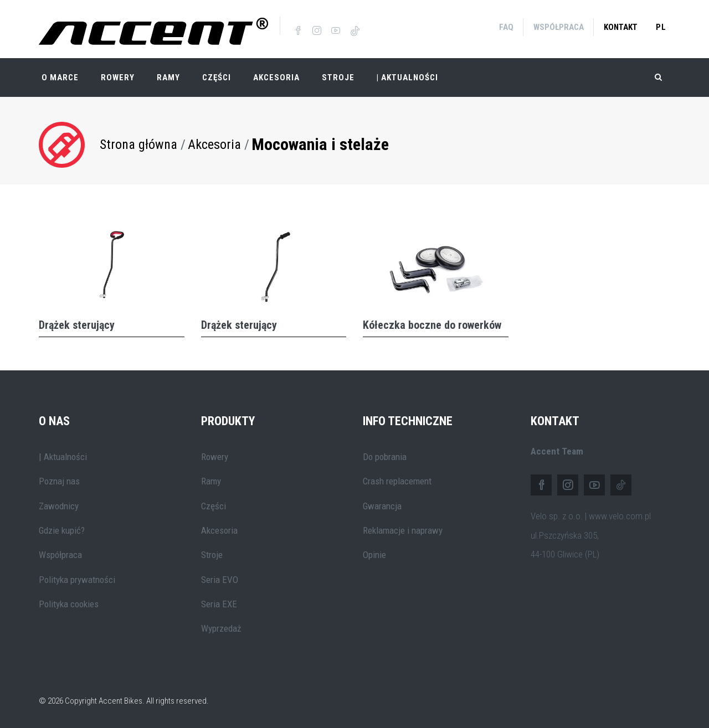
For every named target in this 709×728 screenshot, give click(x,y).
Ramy (168, 78)
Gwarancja (382, 506)
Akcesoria (276, 78)
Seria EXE (219, 604)
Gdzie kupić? (62, 530)
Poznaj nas (59, 481)
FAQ (506, 27)
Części (217, 78)
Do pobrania (385, 457)
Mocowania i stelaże (320, 144)
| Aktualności (407, 78)
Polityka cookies (69, 604)
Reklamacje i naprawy (403, 530)
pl (661, 27)
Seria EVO (220, 580)
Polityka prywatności (77, 580)
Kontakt (621, 27)
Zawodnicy (59, 506)
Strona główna (138, 144)
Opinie (374, 555)
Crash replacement (397, 481)
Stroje (338, 78)
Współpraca (559, 27)
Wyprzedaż (221, 628)
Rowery (118, 78)
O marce (60, 78)
